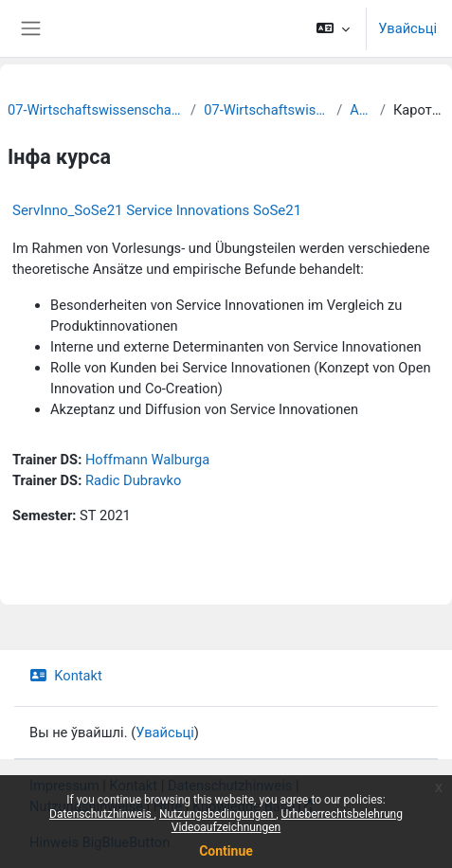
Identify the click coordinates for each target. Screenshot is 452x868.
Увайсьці (407, 28)
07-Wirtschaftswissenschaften (266, 110)
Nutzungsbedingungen (217, 814)
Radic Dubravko (134, 480)
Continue (226, 851)
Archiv (361, 110)
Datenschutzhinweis (102, 814)
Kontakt (66, 676)
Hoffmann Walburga (147, 460)
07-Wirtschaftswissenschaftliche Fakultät (95, 110)
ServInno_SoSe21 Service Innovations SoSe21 (157, 210)
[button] (333, 28)
